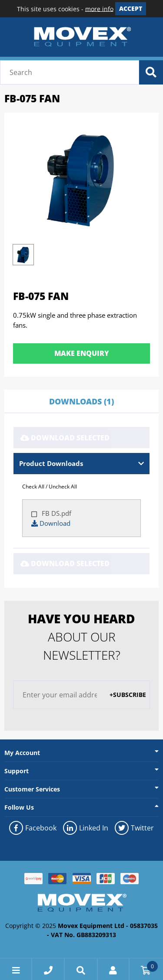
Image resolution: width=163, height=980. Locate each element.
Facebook (33, 828)
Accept (131, 8)
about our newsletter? (81, 637)
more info (99, 8)
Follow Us (19, 807)
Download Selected (65, 438)
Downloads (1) (81, 401)
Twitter (134, 828)
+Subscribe (128, 695)
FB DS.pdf (56, 513)
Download (51, 523)
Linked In (86, 828)
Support (17, 771)
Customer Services (32, 789)
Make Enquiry (82, 353)
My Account (22, 753)
